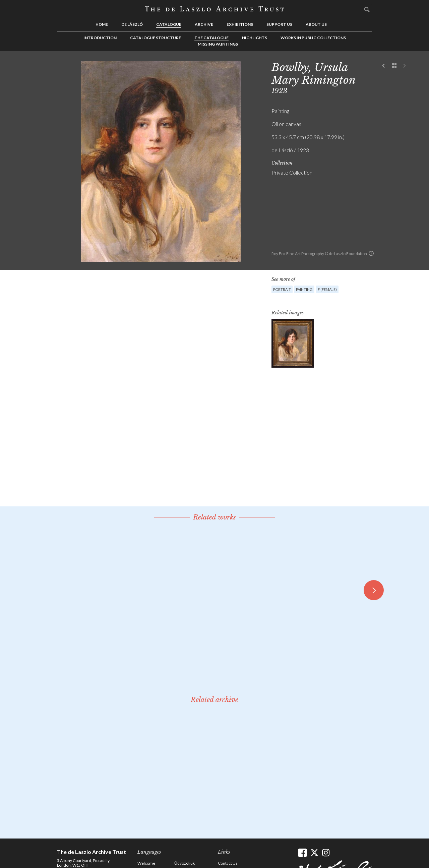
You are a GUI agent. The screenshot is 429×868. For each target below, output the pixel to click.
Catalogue (169, 24)
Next (405, 66)
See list (394, 66)
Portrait (282, 289)
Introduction (100, 38)
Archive (204, 24)
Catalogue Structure (156, 38)
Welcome (146, 863)
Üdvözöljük (185, 863)
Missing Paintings (218, 44)
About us (316, 24)
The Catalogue (211, 38)
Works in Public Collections (313, 38)
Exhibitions (240, 24)
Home (102, 24)
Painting (304, 289)
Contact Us (228, 863)
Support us (279, 24)
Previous (384, 66)
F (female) (327, 289)
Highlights (255, 38)
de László (132, 24)
